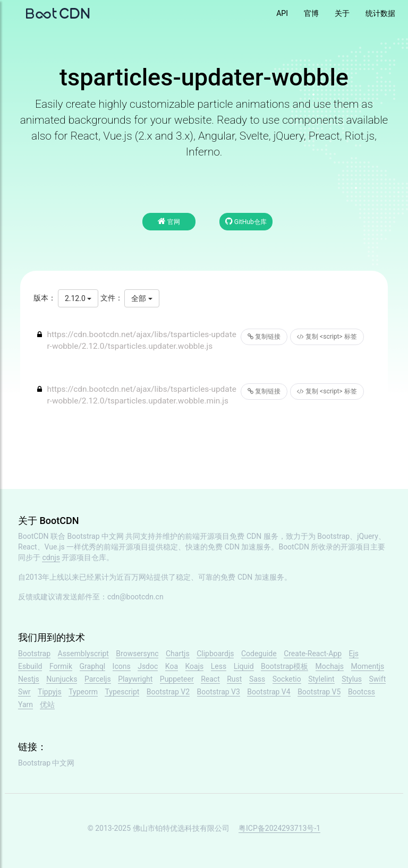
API (282, 13)
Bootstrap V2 (168, 692)
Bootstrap (34, 654)
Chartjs (178, 654)
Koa (172, 666)
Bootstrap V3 (219, 692)
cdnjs (51, 557)
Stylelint (321, 679)
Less (219, 666)
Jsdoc (148, 666)
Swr (24, 692)
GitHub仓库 (246, 221)
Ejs (354, 654)
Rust (234, 679)
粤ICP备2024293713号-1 (279, 828)
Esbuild (30, 666)
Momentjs (368, 666)
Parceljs (98, 679)
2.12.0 (78, 298)
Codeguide (259, 654)
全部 (142, 298)
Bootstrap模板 (284, 666)
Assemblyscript (83, 654)
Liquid (244, 666)
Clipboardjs (215, 654)
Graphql (93, 666)
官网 (169, 221)
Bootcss (362, 692)
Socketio (287, 679)
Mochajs (330, 666)
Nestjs (29, 679)
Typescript (122, 692)
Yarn (25, 704)
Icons (122, 666)
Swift (378, 679)
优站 (47, 704)
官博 (311, 13)
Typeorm (83, 692)
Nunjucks (62, 679)
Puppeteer (177, 679)
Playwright (135, 679)
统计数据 (380, 13)
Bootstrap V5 (319, 692)
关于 (342, 13)
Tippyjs (50, 692)
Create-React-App (313, 654)
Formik (61, 666)
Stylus (352, 679)
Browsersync (137, 654)
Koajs (195, 666)
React (210, 679)
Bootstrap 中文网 (96, 536)
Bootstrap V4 (269, 692)
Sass (257, 679)
